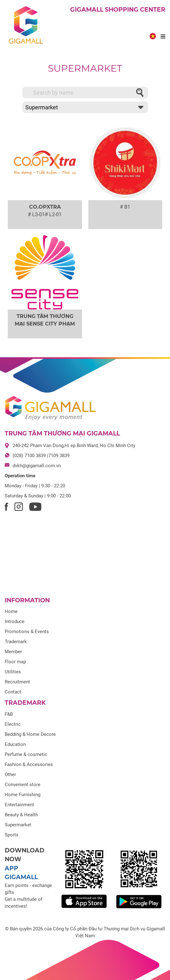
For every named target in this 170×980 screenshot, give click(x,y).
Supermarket (85, 68)
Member (13, 652)
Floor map (15, 662)
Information (27, 600)
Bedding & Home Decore (30, 734)
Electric (13, 724)
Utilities (13, 672)
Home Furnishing (23, 795)
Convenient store (23, 785)
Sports (12, 835)
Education (15, 744)
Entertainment (19, 805)
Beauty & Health (21, 815)
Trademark (16, 642)
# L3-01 (36, 214)
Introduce (15, 621)
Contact (13, 692)
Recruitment (17, 682)
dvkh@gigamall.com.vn (37, 466)
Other (10, 775)
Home (11, 611)
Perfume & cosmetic (26, 754)
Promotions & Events (27, 632)
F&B (9, 714)
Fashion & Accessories (29, 764)
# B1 (125, 207)
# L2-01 (53, 214)
